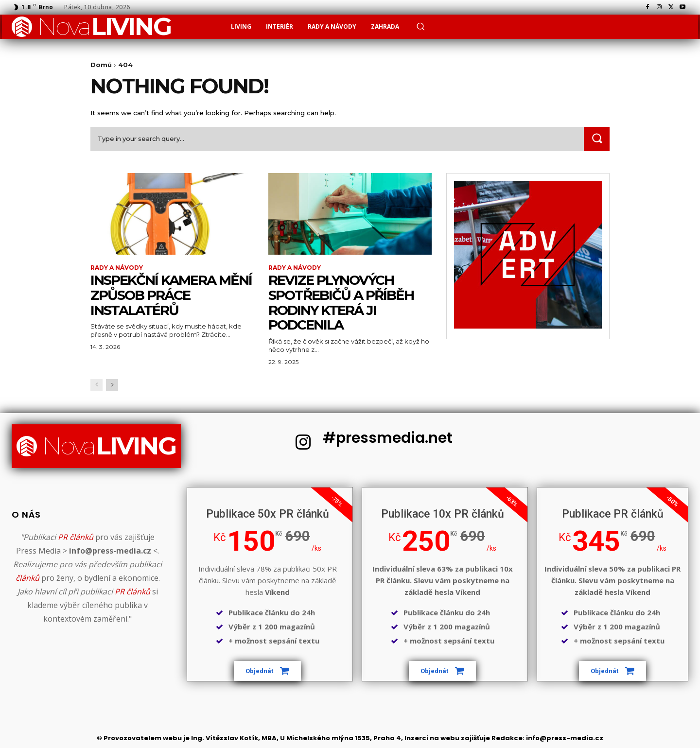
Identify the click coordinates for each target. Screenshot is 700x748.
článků (27, 578)
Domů (101, 65)
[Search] (596, 139)
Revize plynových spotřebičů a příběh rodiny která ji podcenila (342, 302)
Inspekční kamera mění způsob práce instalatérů (171, 295)
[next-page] (112, 386)
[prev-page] (96, 386)
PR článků (76, 538)
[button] (420, 26)
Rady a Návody (117, 268)
